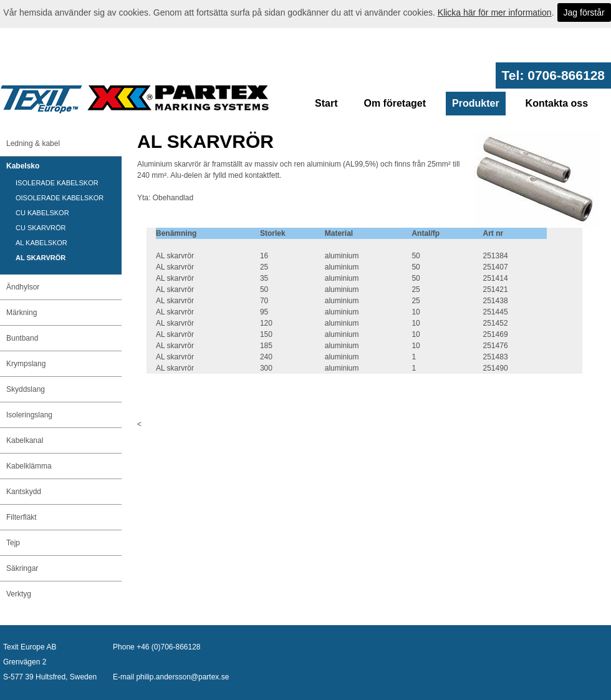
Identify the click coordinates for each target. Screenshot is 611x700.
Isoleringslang (29, 415)
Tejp (13, 543)
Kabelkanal (25, 440)
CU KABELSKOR (42, 213)
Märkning (22, 313)
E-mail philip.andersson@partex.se (171, 677)
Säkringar (22, 568)
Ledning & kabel (33, 143)
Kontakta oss (557, 103)
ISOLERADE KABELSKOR (57, 183)
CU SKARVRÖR (41, 228)
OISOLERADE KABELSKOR (60, 198)
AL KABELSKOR (41, 243)
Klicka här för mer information (495, 12)
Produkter (476, 103)
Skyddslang (26, 389)
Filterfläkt (22, 517)
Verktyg (19, 594)
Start (326, 103)
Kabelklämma (29, 466)
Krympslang (26, 364)
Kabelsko (23, 166)
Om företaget (395, 103)
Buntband (22, 338)
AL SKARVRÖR (41, 258)
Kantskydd (24, 492)
